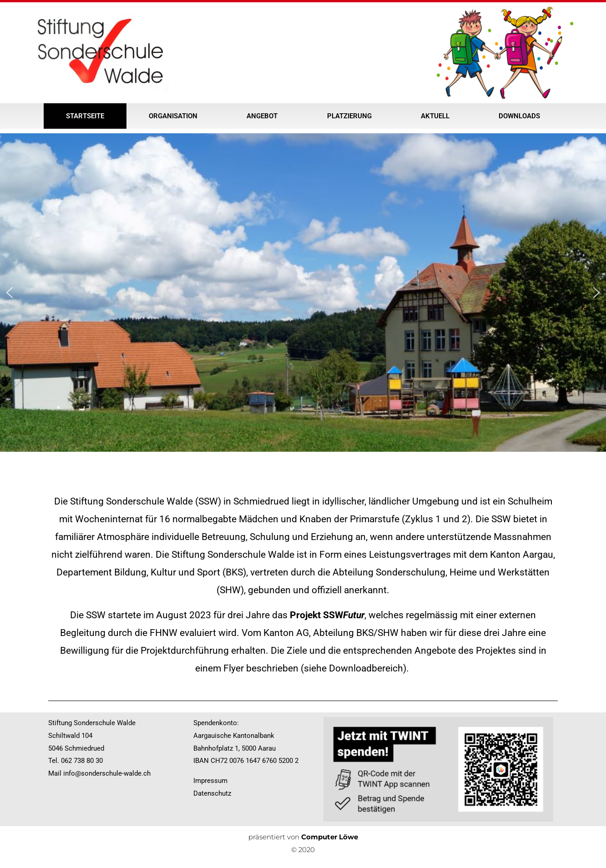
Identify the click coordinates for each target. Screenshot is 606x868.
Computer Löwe (330, 837)
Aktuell (437, 116)
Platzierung (352, 116)
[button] (10, 293)
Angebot (264, 116)
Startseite (85, 116)
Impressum (210, 781)
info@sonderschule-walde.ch (107, 773)
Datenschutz (212, 793)
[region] (303, 293)
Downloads (519, 116)
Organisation (175, 116)
